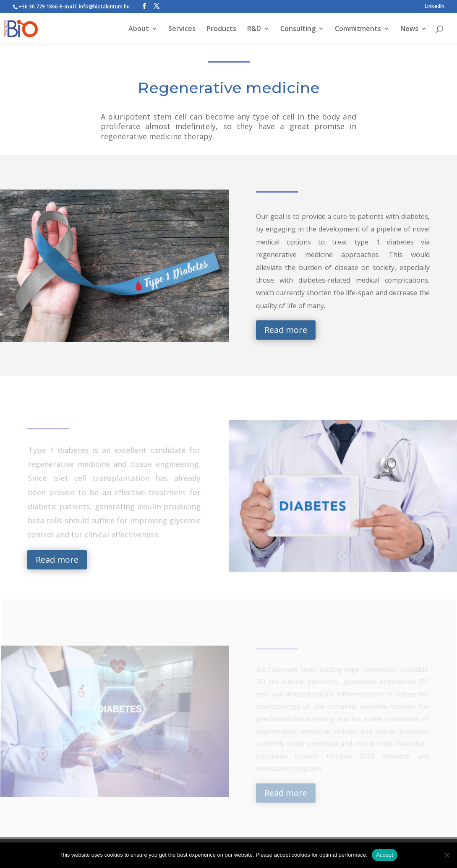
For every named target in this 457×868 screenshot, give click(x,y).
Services (182, 29)
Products (221, 29)
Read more (286, 330)
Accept (385, 855)
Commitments (358, 29)
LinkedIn (435, 7)
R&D (254, 29)
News (409, 29)
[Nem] (447, 855)
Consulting (298, 29)
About (139, 29)
